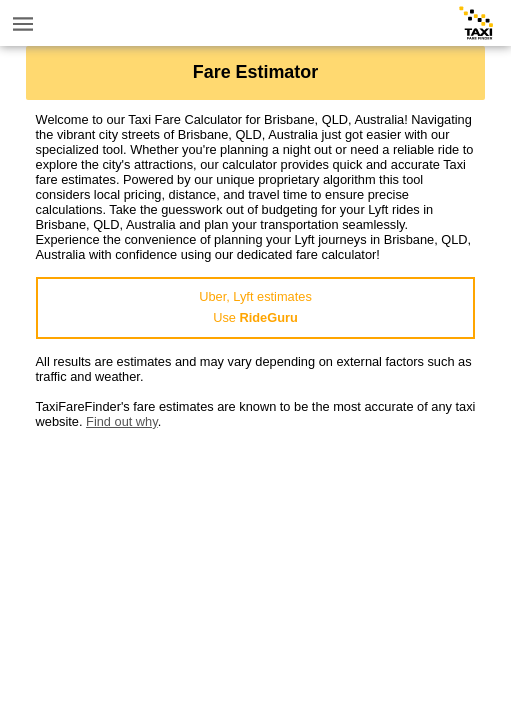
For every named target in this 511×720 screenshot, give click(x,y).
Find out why (122, 421)
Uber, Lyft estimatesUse (255, 307)
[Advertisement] (256, 569)
